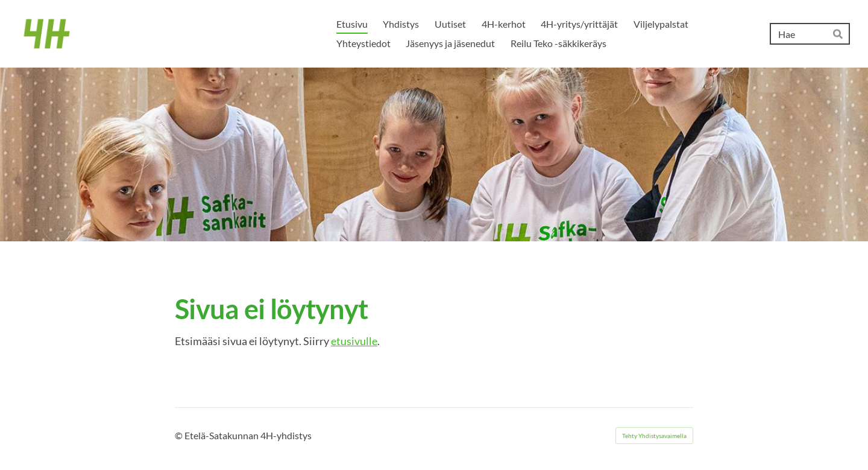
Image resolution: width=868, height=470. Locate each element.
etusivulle (354, 341)
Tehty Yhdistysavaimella (654, 436)
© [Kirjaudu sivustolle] (180, 435)
